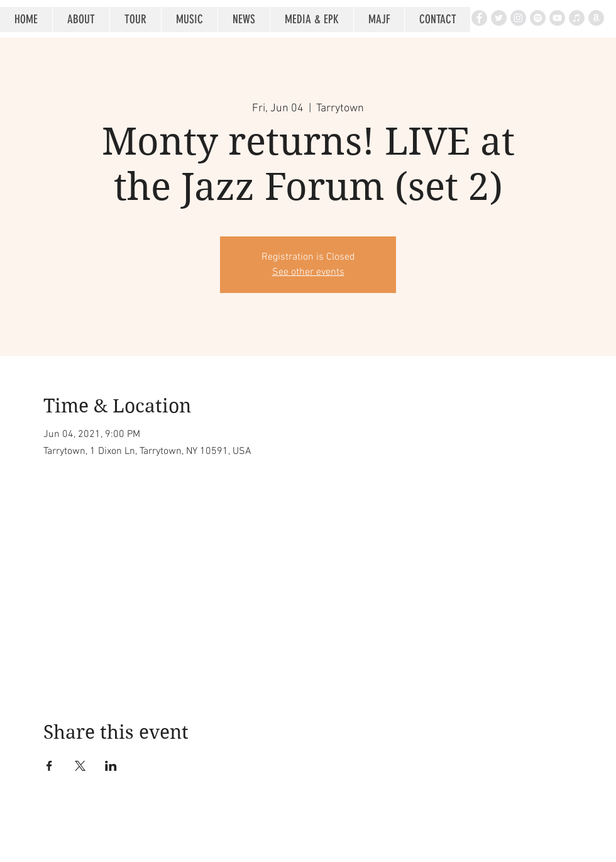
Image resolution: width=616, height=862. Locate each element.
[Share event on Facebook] (49, 766)
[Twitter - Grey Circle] (499, 18)
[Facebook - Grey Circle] (479, 18)
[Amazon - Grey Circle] (596, 18)
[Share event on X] (80, 766)
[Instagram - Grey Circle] (518, 18)
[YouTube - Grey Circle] (557, 18)
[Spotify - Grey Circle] (538, 18)
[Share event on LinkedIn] (111, 766)
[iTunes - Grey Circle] (577, 18)
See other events (308, 272)
